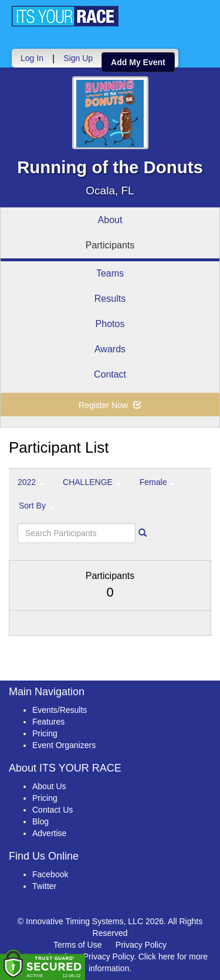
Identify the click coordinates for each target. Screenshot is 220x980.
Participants (110, 245)
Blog (40, 821)
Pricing (45, 733)
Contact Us (53, 810)
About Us (49, 786)
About (110, 220)
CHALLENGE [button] (92, 482)
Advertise (49, 833)
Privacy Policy (141, 945)
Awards (110, 349)
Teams (110, 273)
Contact (110, 374)
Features (48, 722)
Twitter (44, 886)
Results (110, 299)
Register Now (110, 405)
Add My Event (138, 62)
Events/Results (60, 710)
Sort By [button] (36, 506)
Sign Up (78, 58)
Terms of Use (77, 945)
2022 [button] (31, 482)
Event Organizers (64, 745)
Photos (110, 324)
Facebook (50, 874)
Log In (32, 58)
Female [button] (158, 482)
